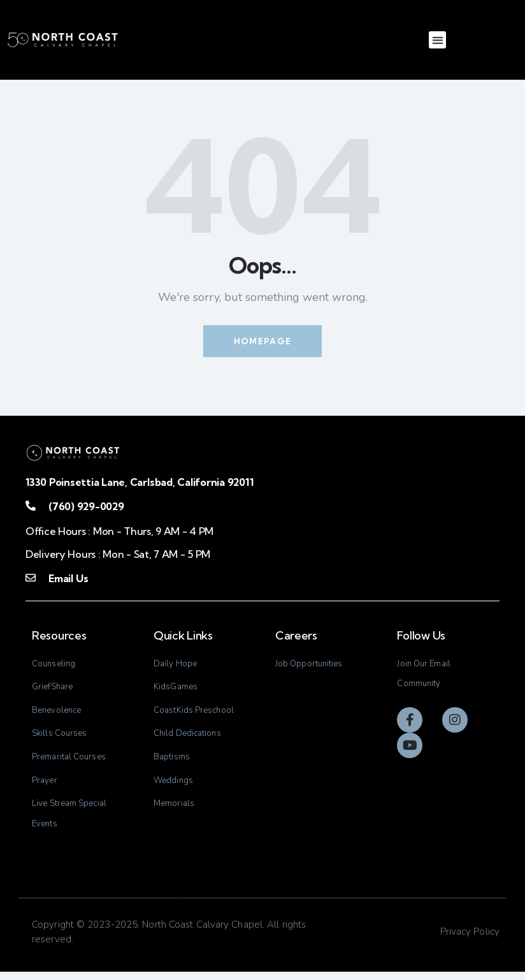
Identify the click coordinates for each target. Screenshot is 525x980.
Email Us (68, 578)
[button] (437, 40)
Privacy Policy (470, 940)
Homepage (262, 341)
